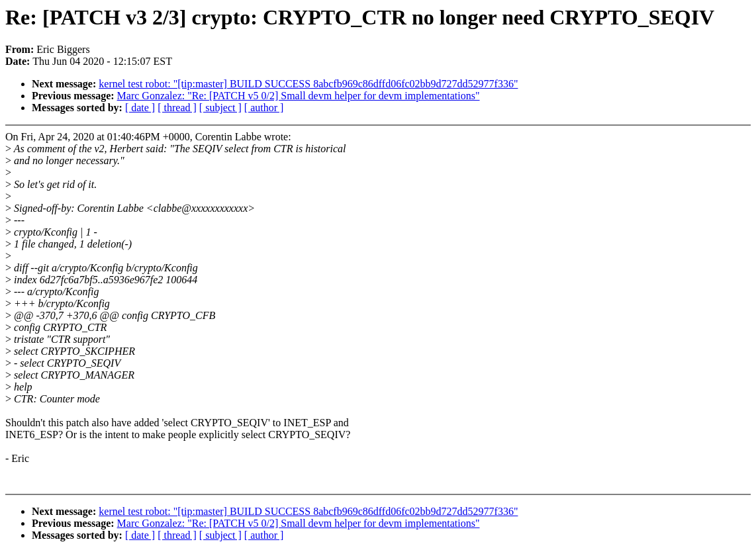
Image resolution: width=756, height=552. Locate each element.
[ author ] (264, 108)
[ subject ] (220, 108)
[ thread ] (177, 108)
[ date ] (140, 108)
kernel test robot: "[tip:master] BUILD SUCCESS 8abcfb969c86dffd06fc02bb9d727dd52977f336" (308, 84)
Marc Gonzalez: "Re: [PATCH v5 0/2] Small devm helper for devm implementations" (299, 96)
